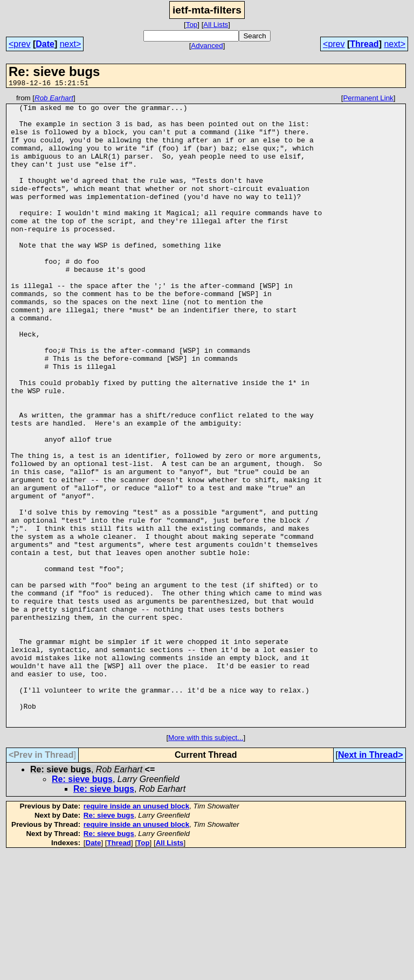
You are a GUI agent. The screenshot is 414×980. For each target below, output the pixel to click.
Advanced (207, 46)
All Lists (216, 25)
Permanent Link (368, 100)
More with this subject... (206, 864)
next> (71, 44)
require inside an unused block (136, 932)
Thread (364, 44)
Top (192, 25)
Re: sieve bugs (82, 905)
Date (45, 44)
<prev (19, 44)
